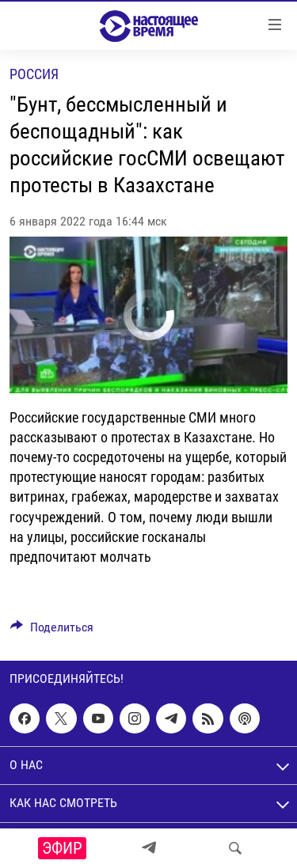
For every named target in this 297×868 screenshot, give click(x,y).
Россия (34, 74)
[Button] (52, 631)
